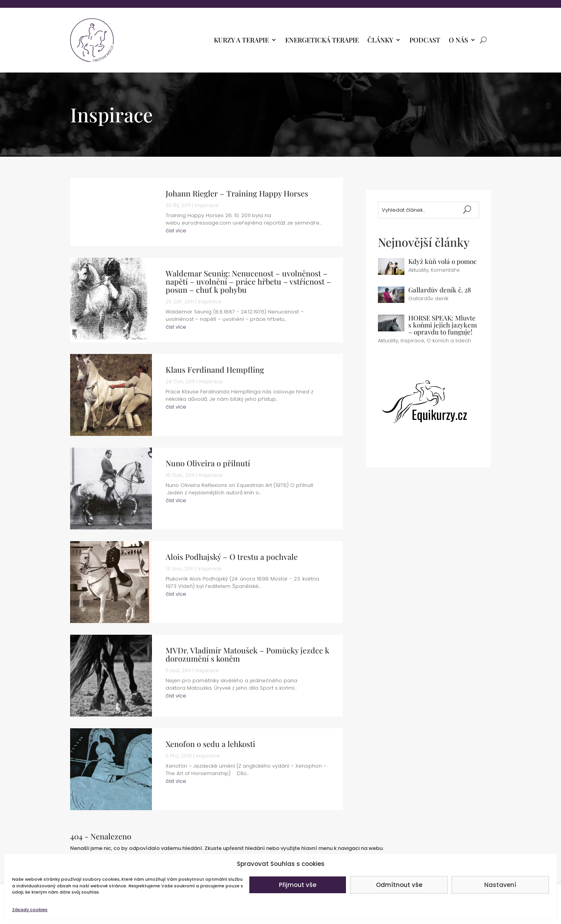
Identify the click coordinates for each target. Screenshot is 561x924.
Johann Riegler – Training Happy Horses (237, 193)
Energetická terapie (322, 41)
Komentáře (445, 270)
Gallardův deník (428, 298)
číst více (176, 231)
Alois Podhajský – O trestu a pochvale (232, 557)
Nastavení (500, 885)
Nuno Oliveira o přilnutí (208, 463)
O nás (458, 41)
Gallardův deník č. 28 (440, 290)
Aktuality (418, 270)
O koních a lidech (449, 341)
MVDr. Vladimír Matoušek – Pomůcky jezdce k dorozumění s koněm (247, 654)
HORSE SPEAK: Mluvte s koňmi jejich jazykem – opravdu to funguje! (443, 325)
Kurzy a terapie (241, 41)
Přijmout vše (298, 885)
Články (380, 41)
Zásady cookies (30, 910)
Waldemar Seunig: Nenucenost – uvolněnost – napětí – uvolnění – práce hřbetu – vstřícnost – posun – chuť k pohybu (248, 281)
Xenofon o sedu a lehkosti (210, 744)
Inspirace (207, 205)
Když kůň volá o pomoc (442, 261)
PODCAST (425, 41)
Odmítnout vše (399, 885)
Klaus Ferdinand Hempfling (215, 369)
